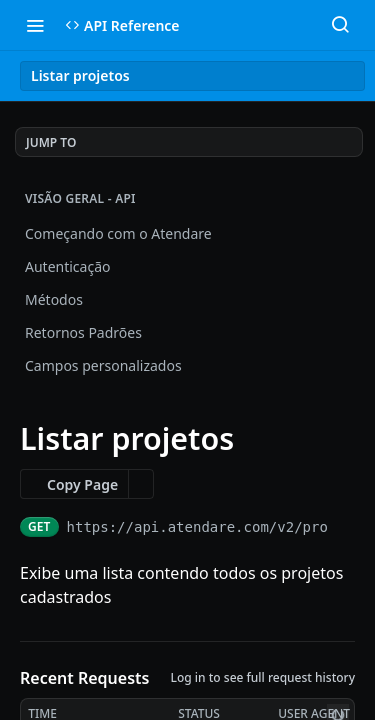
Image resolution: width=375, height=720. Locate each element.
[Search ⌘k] (340, 25)
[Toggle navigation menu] (35, 25)
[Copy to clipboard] (345, 527)
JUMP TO (51, 142)
